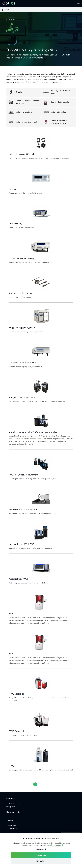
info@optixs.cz (12, 807)
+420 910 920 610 (14, 804)
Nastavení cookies (13, 812)
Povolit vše (41, 855)
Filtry (5, 10)
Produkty (12, 19)
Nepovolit (41, 861)
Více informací (57, 845)
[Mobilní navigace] (78, 4)
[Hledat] (74, 4)
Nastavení (41, 849)
